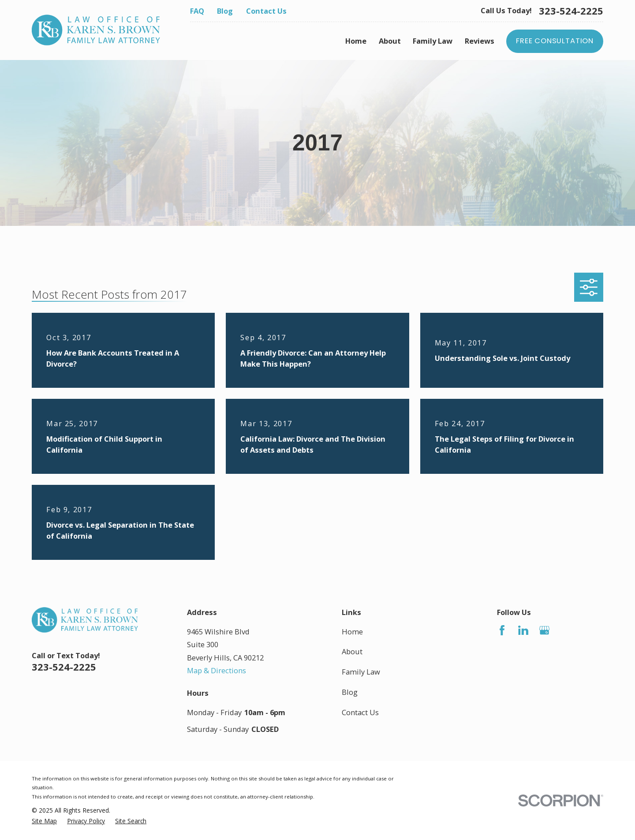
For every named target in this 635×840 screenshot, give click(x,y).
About (352, 651)
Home (352, 632)
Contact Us (266, 11)
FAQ (197, 11)
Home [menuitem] (356, 41)
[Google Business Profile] (544, 630)
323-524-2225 (571, 11)
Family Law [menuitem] (433, 41)
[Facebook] (502, 630)
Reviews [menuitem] (480, 41)
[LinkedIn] (523, 630)
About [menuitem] (390, 41)
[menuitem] (44, 821)
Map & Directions (217, 670)
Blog (225, 11)
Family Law (361, 672)
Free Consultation (555, 41)
